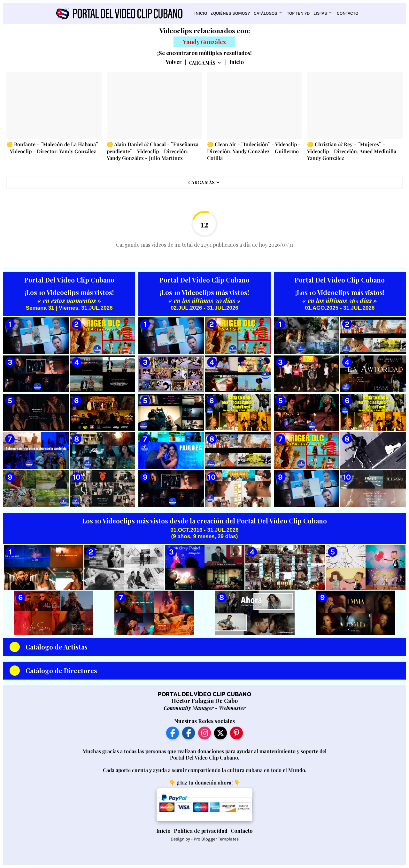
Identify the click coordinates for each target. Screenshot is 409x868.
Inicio (201, 13)
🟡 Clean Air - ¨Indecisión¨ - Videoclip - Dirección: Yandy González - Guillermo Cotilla (254, 151)
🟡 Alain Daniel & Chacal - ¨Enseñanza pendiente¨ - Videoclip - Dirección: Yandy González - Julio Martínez (153, 151)
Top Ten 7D (298, 13)
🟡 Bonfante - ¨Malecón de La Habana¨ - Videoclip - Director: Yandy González (52, 147)
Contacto (347, 13)
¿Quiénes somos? (230, 13)
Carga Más (202, 63)
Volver (174, 62)
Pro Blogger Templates (216, 839)
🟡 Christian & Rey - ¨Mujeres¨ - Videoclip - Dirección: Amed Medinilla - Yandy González (354, 151)
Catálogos (266, 13)
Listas (320, 13)
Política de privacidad (201, 831)
